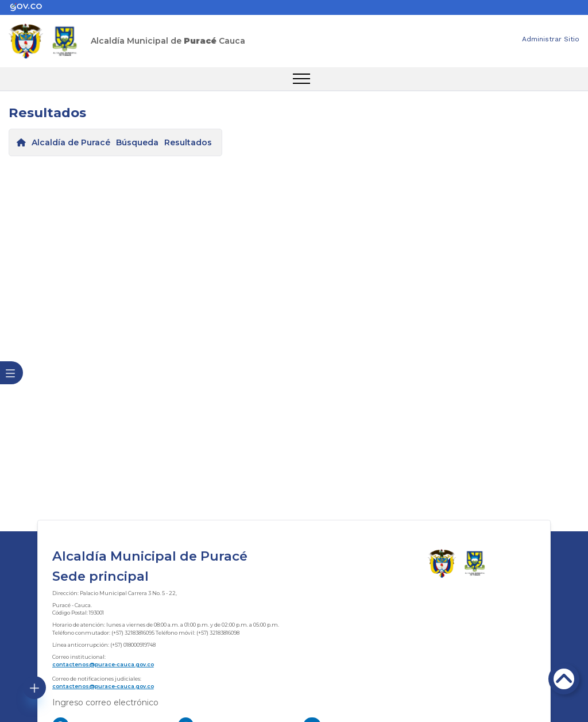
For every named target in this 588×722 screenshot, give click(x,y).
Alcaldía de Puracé (71, 142)
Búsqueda (137, 142)
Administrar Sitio (551, 39)
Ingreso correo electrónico (105, 702)
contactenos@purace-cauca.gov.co (103, 664)
